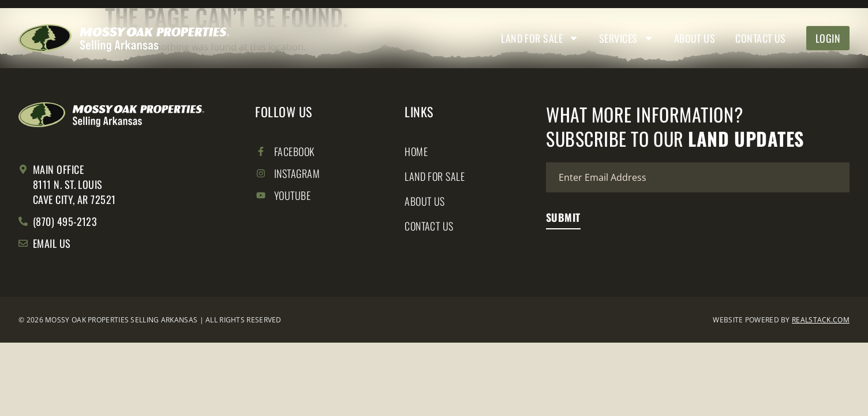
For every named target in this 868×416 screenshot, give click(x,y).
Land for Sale (540, 38)
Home (416, 152)
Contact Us (761, 38)
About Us (695, 38)
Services (626, 38)
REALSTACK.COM (821, 320)
